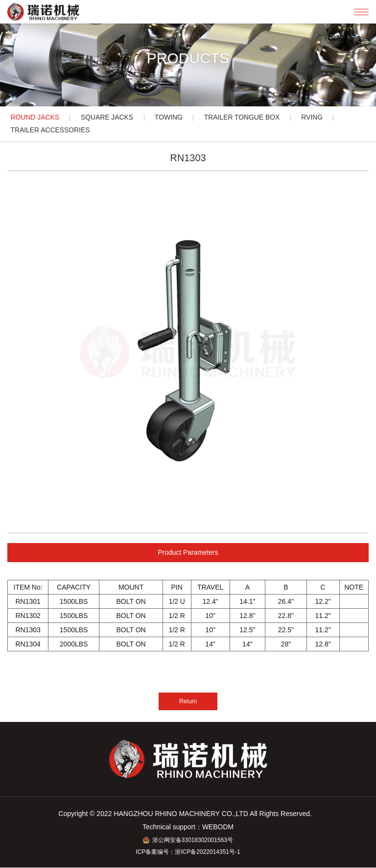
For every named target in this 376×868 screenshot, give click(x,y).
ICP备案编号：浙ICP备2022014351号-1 (188, 852)
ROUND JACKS (35, 118)
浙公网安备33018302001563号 (188, 841)
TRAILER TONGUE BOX (245, 118)
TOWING (171, 118)
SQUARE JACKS (108, 118)
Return (188, 702)
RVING (316, 118)
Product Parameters (188, 553)
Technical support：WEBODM (188, 828)
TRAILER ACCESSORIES (51, 130)
